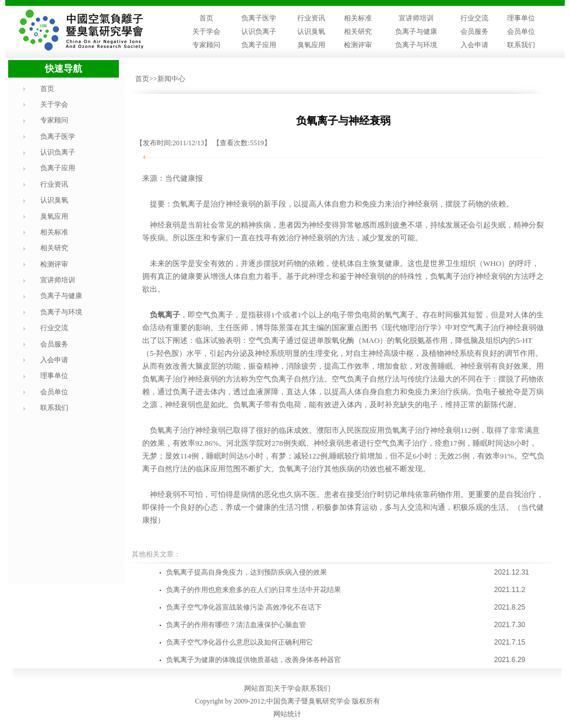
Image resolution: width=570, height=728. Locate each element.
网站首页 (258, 688)
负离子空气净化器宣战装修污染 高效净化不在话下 (244, 607)
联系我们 (521, 45)
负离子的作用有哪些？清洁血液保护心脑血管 (236, 625)
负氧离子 (165, 315)
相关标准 (358, 18)
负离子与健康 (416, 32)
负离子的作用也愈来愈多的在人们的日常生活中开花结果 (254, 590)
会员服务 (474, 32)
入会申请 (474, 45)
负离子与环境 (416, 45)
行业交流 (474, 18)
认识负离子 (259, 32)
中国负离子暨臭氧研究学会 (308, 701)
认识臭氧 (311, 32)
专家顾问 (206, 45)
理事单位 (521, 18)
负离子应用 (259, 45)
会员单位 (521, 32)
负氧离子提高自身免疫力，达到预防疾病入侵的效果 (247, 572)
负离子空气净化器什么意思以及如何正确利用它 (240, 642)
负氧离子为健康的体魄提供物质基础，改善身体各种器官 (254, 660)
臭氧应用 (311, 45)
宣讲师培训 (416, 18)
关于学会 (206, 32)
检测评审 (358, 45)
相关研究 (358, 32)
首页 (206, 18)
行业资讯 (311, 18)
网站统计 (287, 714)
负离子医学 (259, 18)
